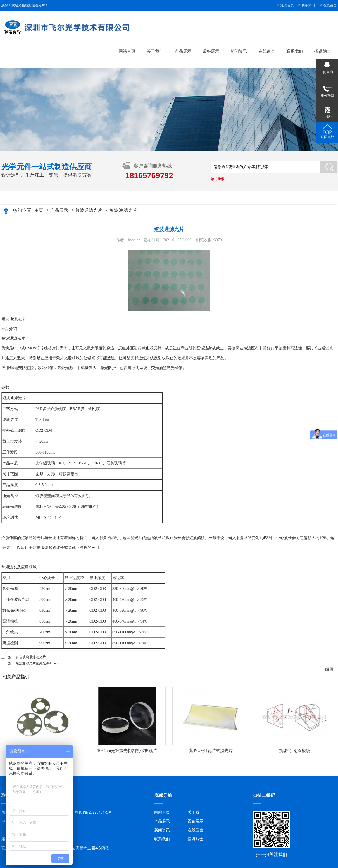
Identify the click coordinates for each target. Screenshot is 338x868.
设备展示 (211, 51)
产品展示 (183, 51)
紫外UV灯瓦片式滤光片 (211, 751)
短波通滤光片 (89, 210)
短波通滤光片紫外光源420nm (37, 663)
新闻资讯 (239, 51)
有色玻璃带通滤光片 (31, 657)
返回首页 (287, 5)
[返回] (330, 669)
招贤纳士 (323, 51)
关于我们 (155, 51)
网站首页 (127, 51)
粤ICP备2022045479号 (94, 812)
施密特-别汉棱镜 (295, 751)
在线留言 (330, 5)
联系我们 (308, 5)
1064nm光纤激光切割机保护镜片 (127, 751)
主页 (39, 210)
